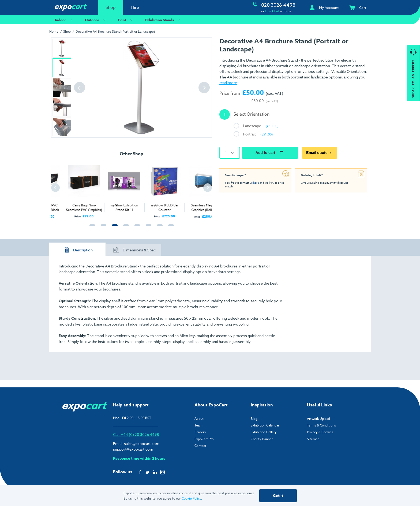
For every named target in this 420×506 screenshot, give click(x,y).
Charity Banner (262, 439)
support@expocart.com (133, 449)
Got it (278, 496)
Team (198, 425)
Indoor (64, 20)
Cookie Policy (191, 498)
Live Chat (272, 11)
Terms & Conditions (321, 425)
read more (228, 83)
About (199, 419)
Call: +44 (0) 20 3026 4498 (136, 434)
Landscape (261, 126)
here (256, 183)
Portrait (258, 134)
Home (54, 31)
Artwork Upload (318, 419)
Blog (254, 419)
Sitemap (313, 439)
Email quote (320, 153)
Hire (135, 7)
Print (126, 20)
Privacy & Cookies (320, 432)
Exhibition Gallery (264, 432)
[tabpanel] (71, 189)
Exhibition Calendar (265, 425)
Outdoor (96, 20)
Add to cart (270, 152)
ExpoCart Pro (204, 439)
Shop (111, 7)
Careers (200, 432)
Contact (200, 446)
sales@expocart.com (142, 443)
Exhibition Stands (163, 20)
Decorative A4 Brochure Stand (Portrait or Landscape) (115, 31)
